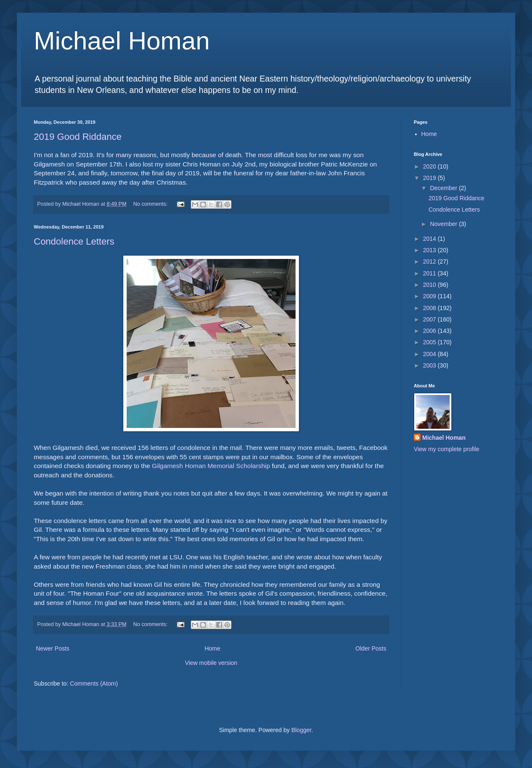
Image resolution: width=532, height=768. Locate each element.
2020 (430, 166)
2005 (430, 342)
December (444, 188)
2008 (430, 308)
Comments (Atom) (94, 684)
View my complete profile (446, 449)
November (444, 224)
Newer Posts (53, 648)
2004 (430, 354)
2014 (430, 239)
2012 (430, 261)
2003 (430, 365)
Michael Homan (122, 41)
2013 (430, 250)
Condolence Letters (74, 241)
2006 (430, 331)
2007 (430, 319)
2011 (430, 273)
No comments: (151, 204)
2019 (430, 178)
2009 (430, 296)
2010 (430, 285)
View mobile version (211, 663)
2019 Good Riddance (78, 137)
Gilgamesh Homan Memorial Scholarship (211, 466)
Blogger (301, 730)
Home (212, 648)
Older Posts (371, 648)
